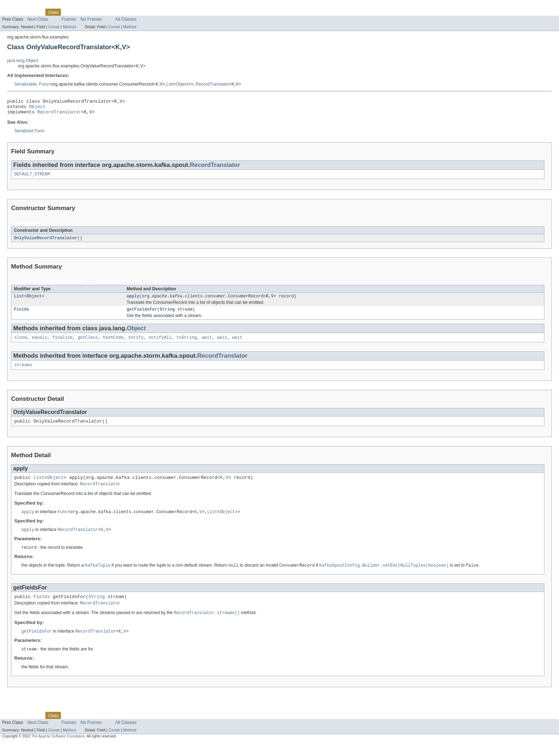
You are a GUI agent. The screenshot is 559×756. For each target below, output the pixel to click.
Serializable (25, 84)
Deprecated (101, 12)
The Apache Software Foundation (58, 750)
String (167, 315)
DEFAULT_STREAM (32, 178)
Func (44, 84)
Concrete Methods (116, 285)
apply (133, 301)
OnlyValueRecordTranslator (46, 242)
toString (187, 344)
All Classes (126, 19)
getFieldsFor (142, 315)
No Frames (91, 19)
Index (122, 12)
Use (69, 12)
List (170, 84)
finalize (63, 344)
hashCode (113, 344)
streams (23, 372)
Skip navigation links (20, 6)
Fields (22, 315)
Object (182, 84)
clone (21, 344)
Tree (81, 12)
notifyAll (160, 344)
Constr (54, 27)
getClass (88, 344)
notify (136, 344)
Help (136, 12)
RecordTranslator (212, 84)
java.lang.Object (23, 61)
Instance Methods (68, 285)
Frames (69, 19)
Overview (11, 12)
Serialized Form (29, 134)
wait (207, 344)
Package (33, 12)
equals (40, 344)
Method (69, 27)
